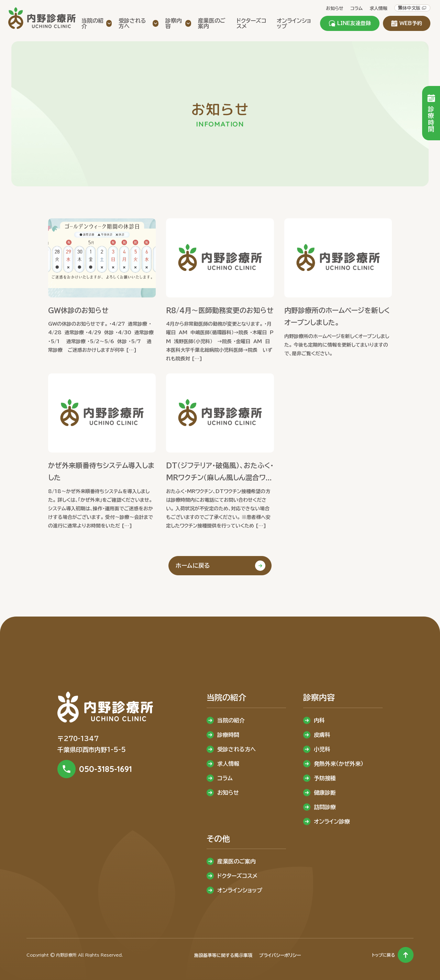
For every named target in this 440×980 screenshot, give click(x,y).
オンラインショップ (240, 890)
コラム (356, 8)
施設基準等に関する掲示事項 (223, 955)
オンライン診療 (332, 821)
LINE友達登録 (350, 23)
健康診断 (325, 793)
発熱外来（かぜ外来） (339, 764)
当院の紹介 (231, 720)
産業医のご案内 (236, 861)
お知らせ (335, 8)
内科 (319, 720)
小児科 (322, 749)
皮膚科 (322, 735)
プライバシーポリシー (280, 955)
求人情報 (378, 8)
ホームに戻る (193, 565)
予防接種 (325, 778)
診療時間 (228, 735)
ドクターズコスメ (237, 876)
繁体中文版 (412, 8)
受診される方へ (236, 749)
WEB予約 (406, 23)
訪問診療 (325, 807)
